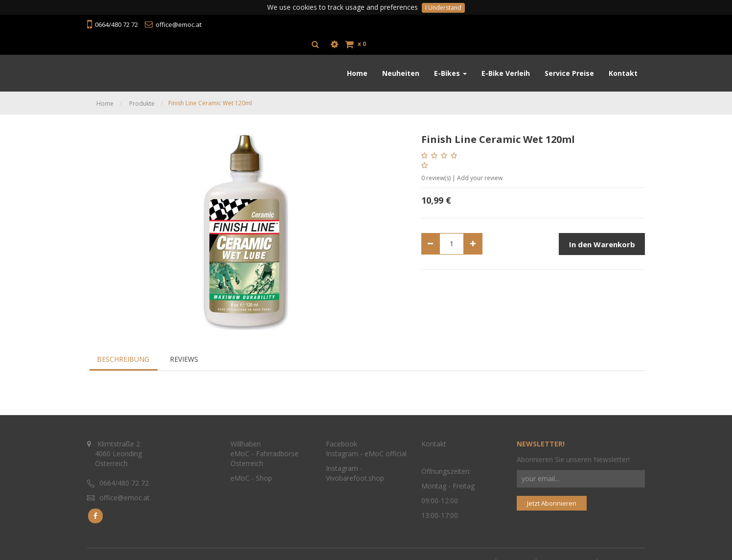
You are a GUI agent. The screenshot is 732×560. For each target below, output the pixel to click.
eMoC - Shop (252, 473)
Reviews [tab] (184, 339)
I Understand (443, 8)
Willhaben (246, 439)
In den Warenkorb (602, 225)
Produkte (142, 84)
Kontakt (434, 439)
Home (105, 84)
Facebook (342, 439)
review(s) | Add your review (462, 158)
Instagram (342, 449)
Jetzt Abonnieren (552, 498)
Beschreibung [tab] (123, 339)
